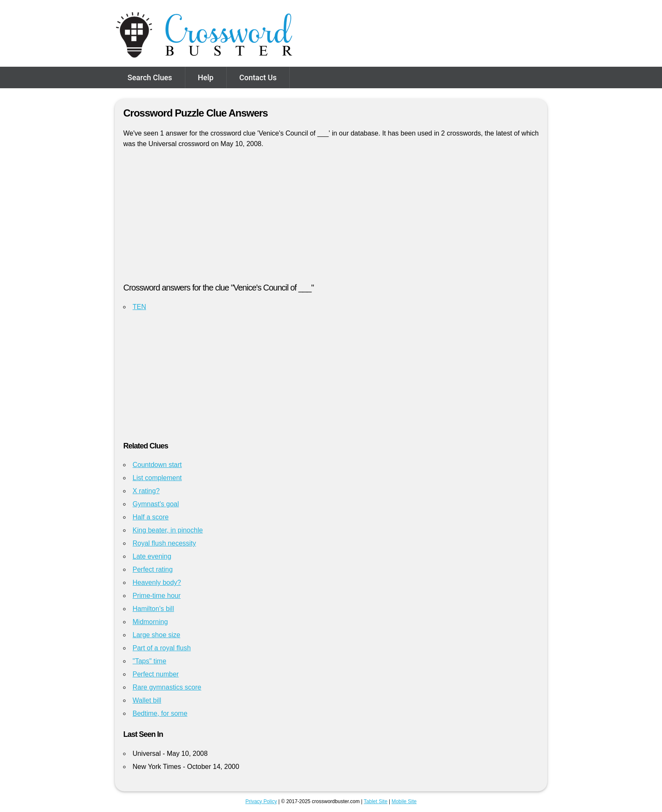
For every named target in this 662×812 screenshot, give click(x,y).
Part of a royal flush (162, 648)
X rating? (146, 491)
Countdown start (157, 465)
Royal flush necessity (164, 543)
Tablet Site (376, 801)
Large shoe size (156, 635)
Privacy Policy (261, 801)
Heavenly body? (157, 583)
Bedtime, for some (160, 713)
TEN (139, 307)
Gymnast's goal (156, 504)
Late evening (152, 556)
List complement (157, 478)
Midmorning (150, 622)
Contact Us (258, 77)
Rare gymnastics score (167, 687)
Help (206, 77)
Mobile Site (404, 801)
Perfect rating (153, 569)
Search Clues (150, 77)
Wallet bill (147, 700)
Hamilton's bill (153, 609)
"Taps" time (149, 661)
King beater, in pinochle (168, 530)
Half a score (151, 517)
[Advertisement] (331, 219)
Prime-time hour (157, 596)
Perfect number (156, 674)
